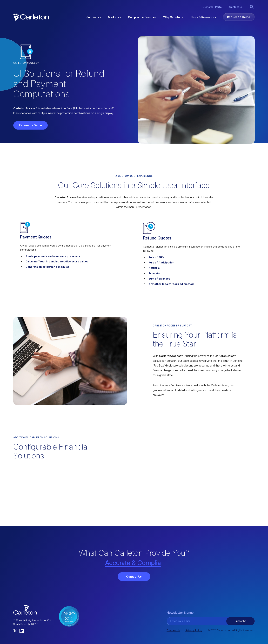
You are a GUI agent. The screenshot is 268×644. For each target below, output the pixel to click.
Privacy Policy (194, 630)
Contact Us (134, 577)
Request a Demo (31, 125)
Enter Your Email (180, 621)
